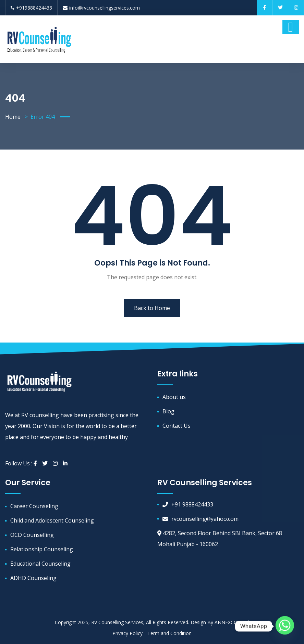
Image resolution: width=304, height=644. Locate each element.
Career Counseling (34, 506)
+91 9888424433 (188, 504)
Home (13, 117)
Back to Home (152, 308)
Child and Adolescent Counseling (52, 520)
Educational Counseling (40, 564)
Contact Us (177, 426)
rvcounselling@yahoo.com (200, 519)
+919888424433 (31, 8)
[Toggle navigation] (291, 27)
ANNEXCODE (230, 622)
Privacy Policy (127, 633)
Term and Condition (169, 633)
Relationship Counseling (42, 549)
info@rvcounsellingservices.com (101, 8)
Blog (168, 411)
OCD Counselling (32, 535)
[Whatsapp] (285, 626)
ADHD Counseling (33, 578)
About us (174, 397)
